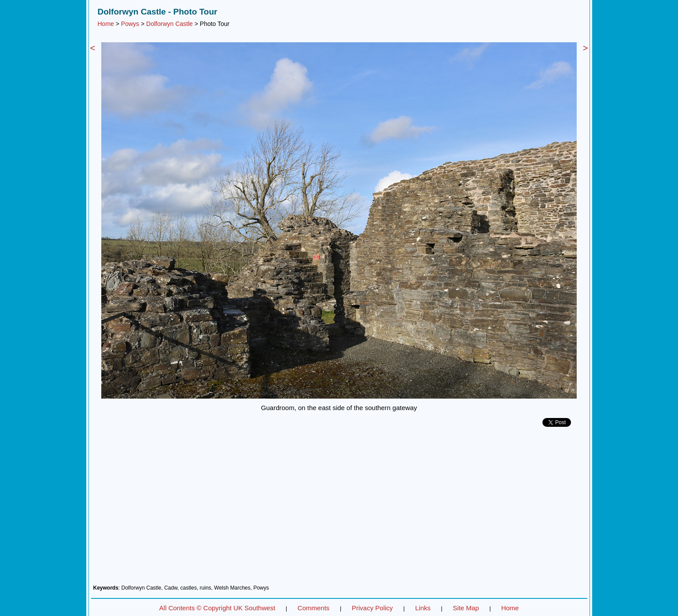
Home (106, 24)
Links (423, 608)
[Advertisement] (339, 509)
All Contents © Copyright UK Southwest (217, 608)
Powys (130, 24)
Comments (314, 608)
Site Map (466, 608)
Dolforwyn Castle (169, 24)
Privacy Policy (372, 608)
